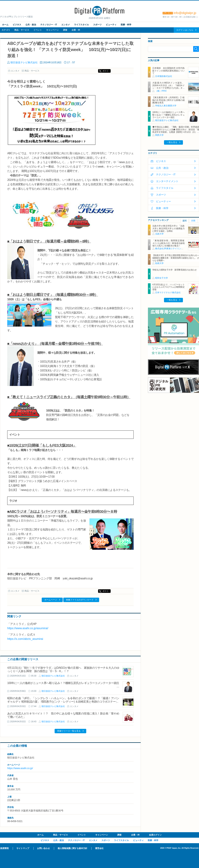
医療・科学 (126, 25)
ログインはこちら (185, 30)
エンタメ (66, 25)
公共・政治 (31, 25)
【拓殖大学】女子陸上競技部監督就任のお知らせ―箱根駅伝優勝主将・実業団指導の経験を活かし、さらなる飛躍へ (176, 258)
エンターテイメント (167, 181)
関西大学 (159, 135)
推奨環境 (4, 848)
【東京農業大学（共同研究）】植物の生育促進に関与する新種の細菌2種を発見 (168, 100)
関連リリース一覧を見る (69, 731)
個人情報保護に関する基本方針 (72, 848)
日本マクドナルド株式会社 (168, 293)
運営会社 (99, 848)
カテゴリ (6, 30)
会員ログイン (155, 835)
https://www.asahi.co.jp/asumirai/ (28, 628)
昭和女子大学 (162, 278)
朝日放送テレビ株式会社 (24, 62)
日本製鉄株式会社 (164, 76)
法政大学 (159, 234)
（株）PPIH (161, 91)
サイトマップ (23, 848)
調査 (65, 30)
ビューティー (163, 201)
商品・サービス (22, 30)
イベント (38, 30)
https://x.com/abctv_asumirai (25, 639)
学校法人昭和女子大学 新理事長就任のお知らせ (175, 270)
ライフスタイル (81, 25)
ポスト (106, 71)
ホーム (5, 25)
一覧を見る (172, 142)
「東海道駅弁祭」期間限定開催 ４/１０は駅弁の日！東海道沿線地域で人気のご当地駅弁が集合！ (169, 243)
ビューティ (111, 25)
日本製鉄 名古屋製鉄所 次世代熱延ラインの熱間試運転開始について (168, 71)
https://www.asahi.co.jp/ (20, 768)
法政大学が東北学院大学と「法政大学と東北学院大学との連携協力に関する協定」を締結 (168, 228)
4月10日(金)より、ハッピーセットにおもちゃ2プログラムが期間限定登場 (168, 287)
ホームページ (51, 600)
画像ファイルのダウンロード (80, 600)
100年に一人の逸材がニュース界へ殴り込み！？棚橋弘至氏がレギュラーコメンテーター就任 (63, 683)
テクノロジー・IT (49, 25)
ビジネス (17, 25)
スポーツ (97, 25)
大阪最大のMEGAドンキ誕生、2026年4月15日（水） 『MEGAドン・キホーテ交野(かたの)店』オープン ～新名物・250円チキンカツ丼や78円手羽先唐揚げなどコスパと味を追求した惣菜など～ (168, 89)
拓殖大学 (159, 263)
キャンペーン (52, 30)
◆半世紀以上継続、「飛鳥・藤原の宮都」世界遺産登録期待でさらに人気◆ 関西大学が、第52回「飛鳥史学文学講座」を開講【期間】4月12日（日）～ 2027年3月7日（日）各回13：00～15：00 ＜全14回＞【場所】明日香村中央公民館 (176, 132)
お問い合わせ (43, 848)
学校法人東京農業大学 (166, 106)
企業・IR (76, 30)
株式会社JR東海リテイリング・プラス (173, 249)
